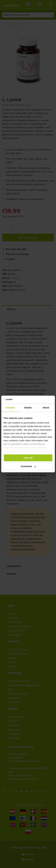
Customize (28, 466)
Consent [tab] (10, 408)
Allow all (28, 458)
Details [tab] (28, 408)
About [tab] (46, 408)
